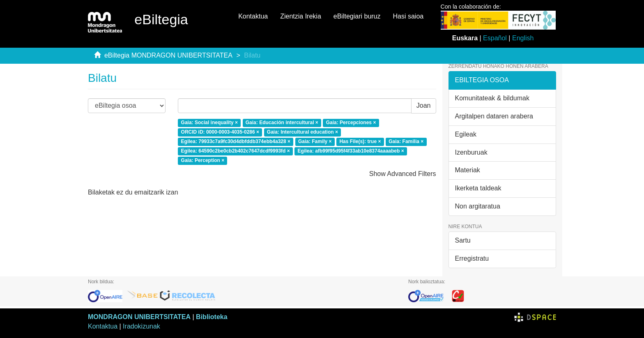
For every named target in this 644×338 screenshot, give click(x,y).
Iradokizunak (141, 326)
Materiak (468, 170)
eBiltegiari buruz (357, 16)
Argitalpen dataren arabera (494, 116)
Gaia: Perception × (203, 160)
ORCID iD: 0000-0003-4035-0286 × (220, 132)
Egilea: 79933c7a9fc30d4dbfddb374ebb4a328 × (236, 141)
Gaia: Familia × (406, 141)
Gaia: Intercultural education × (302, 132)
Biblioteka (212, 317)
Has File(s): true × (360, 141)
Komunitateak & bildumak (492, 98)
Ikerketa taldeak (478, 188)
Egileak (466, 134)
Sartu (463, 240)
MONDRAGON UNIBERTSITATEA (139, 317)
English (523, 38)
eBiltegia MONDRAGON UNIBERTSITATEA (168, 55)
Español (495, 38)
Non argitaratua (478, 206)
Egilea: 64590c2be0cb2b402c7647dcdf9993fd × (236, 151)
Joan (424, 105)
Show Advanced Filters (403, 174)
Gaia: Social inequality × (209, 123)
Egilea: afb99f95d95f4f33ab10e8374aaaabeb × (351, 151)
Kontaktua (253, 16)
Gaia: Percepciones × (351, 123)
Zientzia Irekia (301, 16)
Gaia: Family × (315, 141)
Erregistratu (472, 258)
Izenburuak (471, 152)
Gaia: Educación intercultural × (282, 123)
